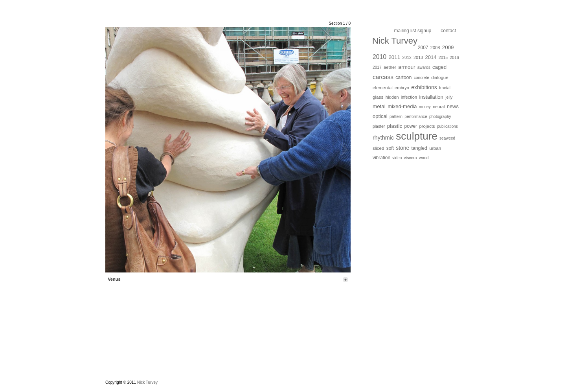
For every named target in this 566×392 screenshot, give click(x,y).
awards (424, 67)
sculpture (417, 136)
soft (390, 148)
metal (379, 106)
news (453, 106)
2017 (377, 67)
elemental (383, 87)
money (425, 107)
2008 (435, 48)
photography (440, 117)
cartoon (403, 77)
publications (447, 126)
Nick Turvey (395, 41)
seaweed (447, 138)
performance (416, 117)
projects (427, 126)
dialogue (440, 77)
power (411, 126)
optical (380, 116)
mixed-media (402, 106)
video (397, 158)
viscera (411, 158)
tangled (419, 148)
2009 (448, 47)
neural (439, 107)
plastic (395, 126)
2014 (431, 57)
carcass (383, 77)
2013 (418, 57)
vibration (381, 158)
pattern (396, 116)
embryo (402, 88)
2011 (394, 57)
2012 (407, 58)
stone (402, 148)
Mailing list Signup (413, 31)
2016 (454, 58)
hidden (392, 97)
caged (439, 67)
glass (378, 97)
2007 (423, 48)
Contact (448, 31)
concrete (422, 78)
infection (409, 97)
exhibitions (424, 87)
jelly (449, 97)
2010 (379, 57)
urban (435, 148)
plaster (379, 126)
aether (390, 67)
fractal (445, 88)
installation (431, 97)
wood (424, 158)
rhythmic (383, 138)
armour (407, 67)
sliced (378, 148)
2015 (443, 58)
